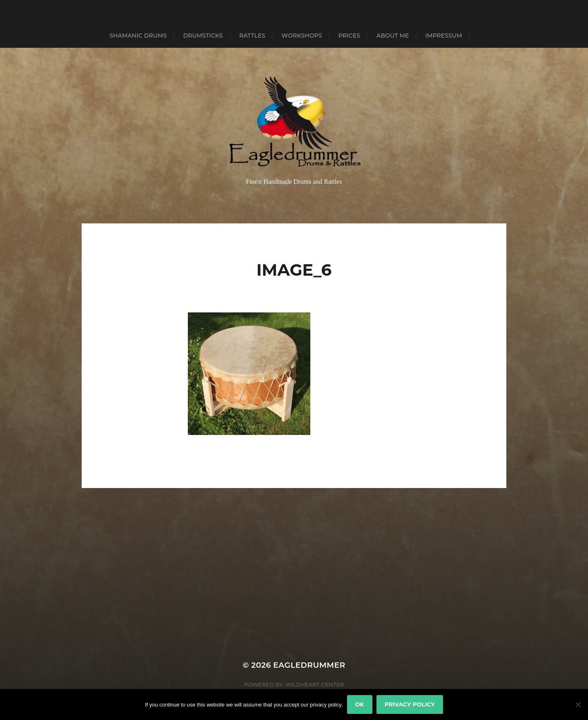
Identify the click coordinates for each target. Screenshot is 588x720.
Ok (360, 704)
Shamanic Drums (138, 36)
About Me (393, 36)
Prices (349, 36)
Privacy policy (410, 704)
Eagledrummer (309, 665)
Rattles (252, 36)
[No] (578, 704)
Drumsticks (203, 36)
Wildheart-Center (314, 684)
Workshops (302, 36)
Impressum (443, 36)
